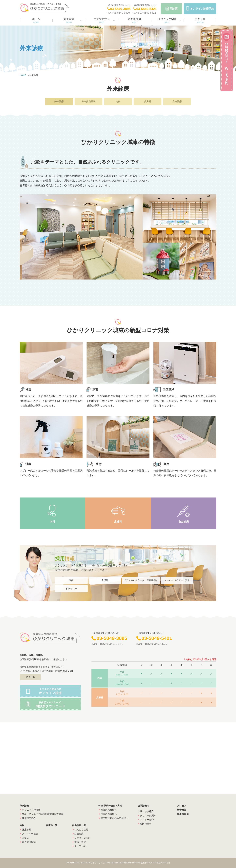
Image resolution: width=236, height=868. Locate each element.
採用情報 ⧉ (183, 814)
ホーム (36, 21)
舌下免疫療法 (29, 842)
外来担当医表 (88, 101)
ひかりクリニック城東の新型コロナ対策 (43, 814)
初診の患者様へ (109, 810)
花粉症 (25, 838)
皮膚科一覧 (52, 825)
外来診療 (69, 21)
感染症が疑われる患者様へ (114, 818)
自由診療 (177, 101)
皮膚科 (147, 101)
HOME (23, 75)
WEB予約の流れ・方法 (110, 806)
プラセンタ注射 (82, 838)
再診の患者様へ (109, 814)
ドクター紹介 (147, 820)
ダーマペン (80, 846)
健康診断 (27, 830)
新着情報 (182, 810)
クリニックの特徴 (31, 810)
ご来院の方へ (102, 21)
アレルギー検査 (30, 834)
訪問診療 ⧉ (134, 21)
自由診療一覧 (79, 825)
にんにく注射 (81, 830)
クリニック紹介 (167, 21)
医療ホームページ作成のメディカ (156, 863)
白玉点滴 (79, 834)
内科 (118, 101)
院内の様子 (146, 824)
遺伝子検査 (80, 842)
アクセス (200, 21)
